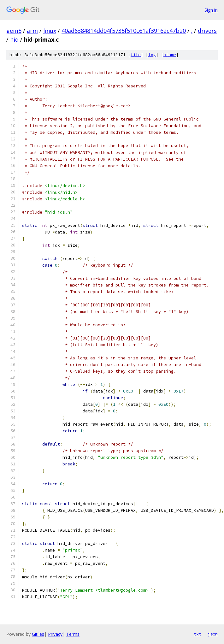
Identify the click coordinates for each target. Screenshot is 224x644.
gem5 (14, 31)
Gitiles (38, 634)
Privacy (55, 634)
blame (170, 55)
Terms (73, 634)
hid (14, 39)
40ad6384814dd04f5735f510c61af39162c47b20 (124, 31)
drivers (207, 31)
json (213, 634)
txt (197, 634)
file (136, 55)
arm (32, 31)
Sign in (211, 10)
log (152, 55)
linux (50, 31)
